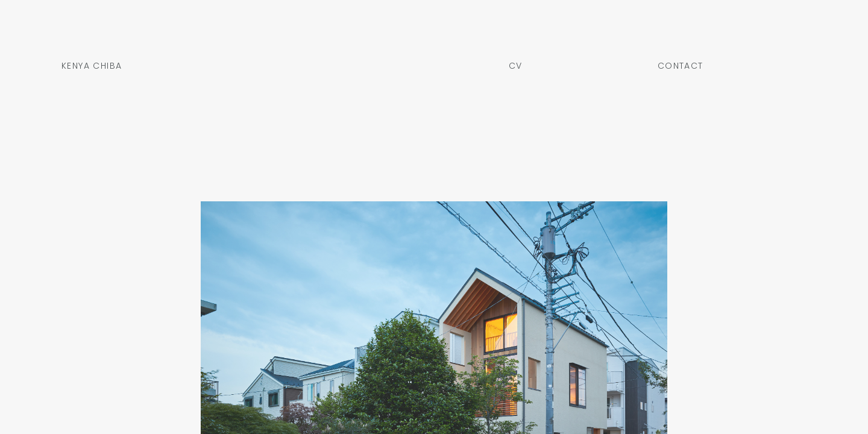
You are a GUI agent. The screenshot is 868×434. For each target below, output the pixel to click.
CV (516, 67)
